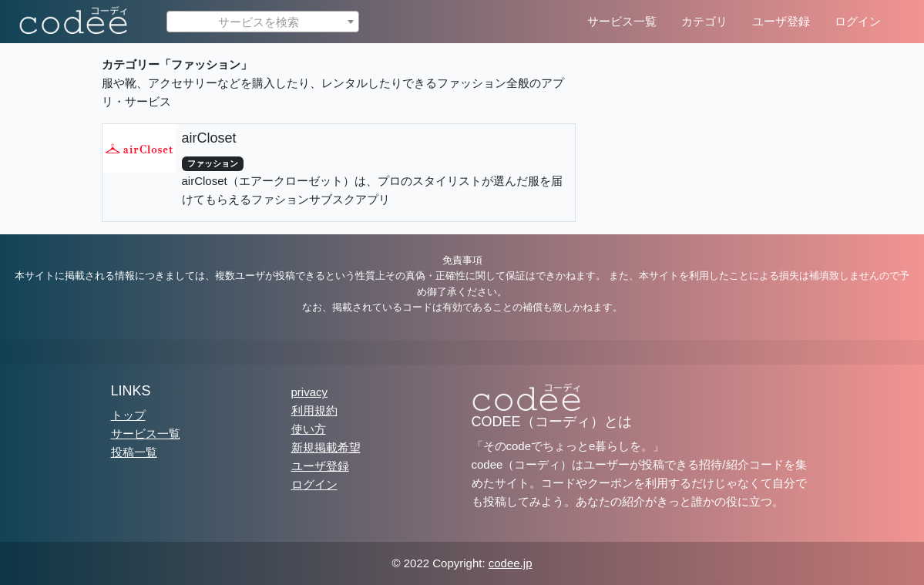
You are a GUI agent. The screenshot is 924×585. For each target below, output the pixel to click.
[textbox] (263, 22)
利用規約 (314, 410)
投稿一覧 (134, 452)
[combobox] (263, 22)
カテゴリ (704, 21)
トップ (128, 415)
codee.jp (511, 563)
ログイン (858, 21)
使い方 (309, 429)
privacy (310, 392)
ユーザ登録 (781, 21)
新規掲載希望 (326, 447)
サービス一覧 (622, 21)
